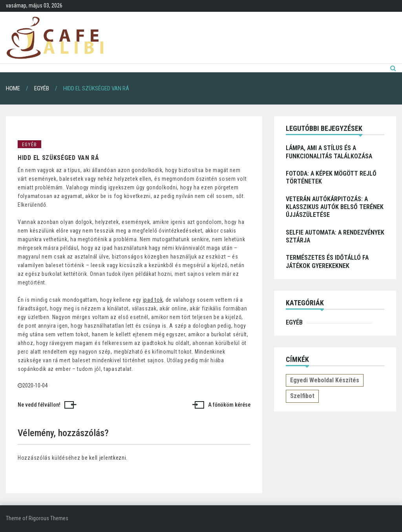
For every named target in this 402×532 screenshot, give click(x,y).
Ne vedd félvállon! (39, 405)
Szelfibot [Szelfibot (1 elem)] (302, 396)
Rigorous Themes (48, 518)
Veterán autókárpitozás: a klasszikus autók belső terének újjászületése (335, 207)
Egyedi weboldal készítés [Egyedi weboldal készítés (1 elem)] (325, 380)
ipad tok (153, 300)
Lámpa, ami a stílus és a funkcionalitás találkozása (329, 152)
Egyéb (29, 145)
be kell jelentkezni (104, 458)
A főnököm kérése (229, 405)
